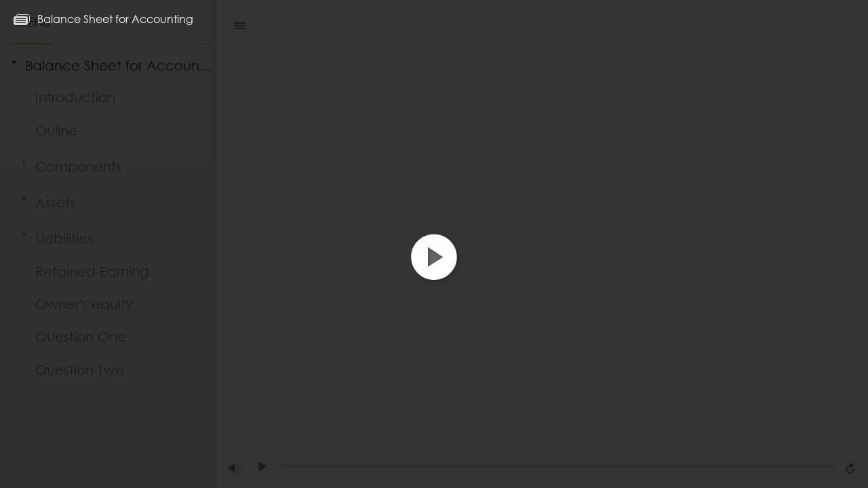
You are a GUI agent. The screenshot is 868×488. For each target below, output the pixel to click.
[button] (434, 268)
